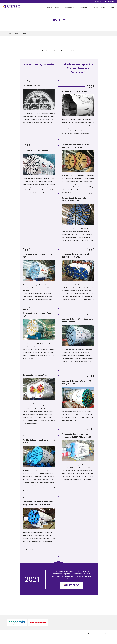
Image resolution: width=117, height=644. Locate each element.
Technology (83, 7)
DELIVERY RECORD (99, 7)
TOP (5, 33)
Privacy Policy (9, 633)
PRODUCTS (69, 7)
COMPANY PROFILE (53, 7)
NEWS (112, 7)
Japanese (99, 2)
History (24, 33)
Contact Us (111, 2)
